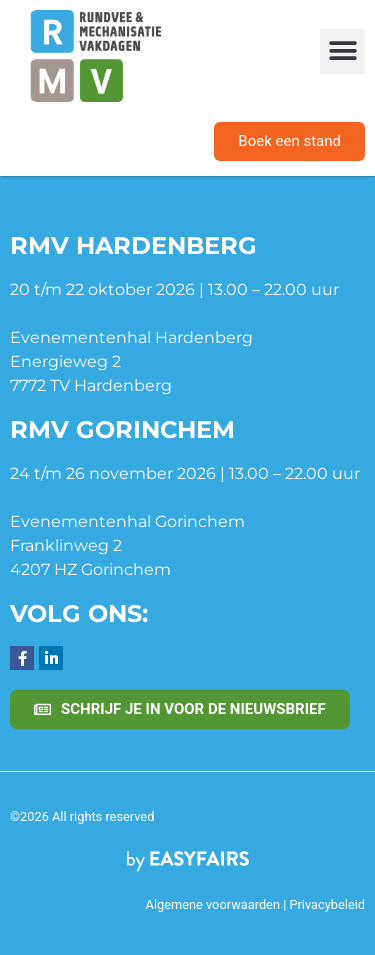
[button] (342, 51)
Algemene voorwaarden (213, 904)
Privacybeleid (327, 904)
